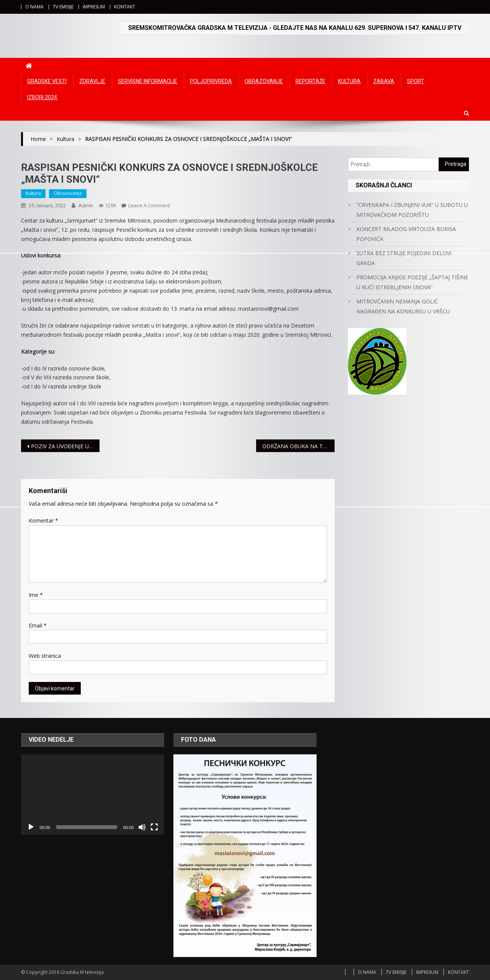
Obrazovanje (264, 81)
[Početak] (31, 827)
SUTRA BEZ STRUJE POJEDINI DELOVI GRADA (404, 258)
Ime (36, 595)
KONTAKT (125, 7)
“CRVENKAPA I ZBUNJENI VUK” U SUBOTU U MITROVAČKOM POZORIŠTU (412, 210)
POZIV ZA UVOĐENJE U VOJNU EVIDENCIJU (65, 446)
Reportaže (310, 81)
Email (38, 625)
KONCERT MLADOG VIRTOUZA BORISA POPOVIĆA (406, 234)
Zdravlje (92, 81)
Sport (416, 81)
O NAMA (34, 7)
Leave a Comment (149, 205)
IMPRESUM (94, 7)
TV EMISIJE (63, 7)
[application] (93, 795)
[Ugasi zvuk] (142, 827)
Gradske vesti (47, 81)
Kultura (349, 81)
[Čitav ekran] (154, 827)
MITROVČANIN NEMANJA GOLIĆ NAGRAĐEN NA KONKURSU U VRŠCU (403, 306)
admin (86, 206)
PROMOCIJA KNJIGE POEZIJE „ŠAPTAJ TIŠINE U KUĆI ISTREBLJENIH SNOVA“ (412, 282)
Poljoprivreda (211, 81)
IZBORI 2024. (43, 97)
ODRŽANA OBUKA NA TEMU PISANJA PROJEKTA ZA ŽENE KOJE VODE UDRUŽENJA (298, 446)
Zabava (384, 81)
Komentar (43, 520)
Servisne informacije (148, 81)
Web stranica (45, 656)
